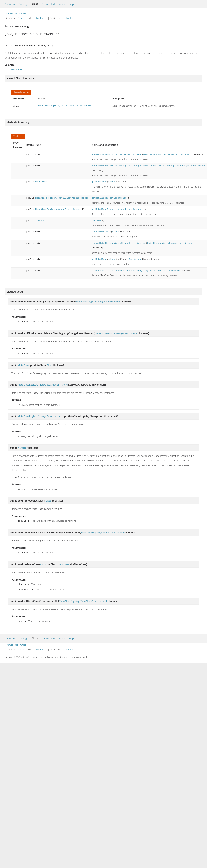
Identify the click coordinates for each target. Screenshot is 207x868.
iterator (97, 220)
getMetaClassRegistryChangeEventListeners (117, 209)
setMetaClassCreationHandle (108, 270)
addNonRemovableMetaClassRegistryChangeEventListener (124, 165)
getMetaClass (99, 182)
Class (112, 182)
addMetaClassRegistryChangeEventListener (117, 154)
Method (40, 18)
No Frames (21, 13)
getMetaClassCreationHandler (109, 198)
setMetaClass (99, 259)
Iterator (41, 220)
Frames (9, 13)
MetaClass (17, 70)
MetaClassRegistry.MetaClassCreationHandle (65, 106)
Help (71, 4)
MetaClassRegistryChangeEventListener (167, 154)
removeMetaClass (101, 232)
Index (62, 4)
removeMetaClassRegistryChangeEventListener (119, 243)
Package (24, 4)
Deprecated (48, 4)
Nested (22, 18)
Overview (10, 4)
